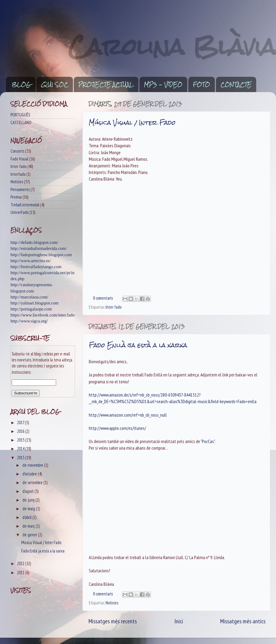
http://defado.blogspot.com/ (34, 242)
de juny (29, 500)
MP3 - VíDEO (163, 85)
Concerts (17, 151)
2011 (21, 572)
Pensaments (20, 189)
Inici (179, 621)
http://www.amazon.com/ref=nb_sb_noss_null (128, 415)
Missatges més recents (113, 621)
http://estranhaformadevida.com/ (39, 248)
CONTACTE (236, 85)
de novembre (33, 465)
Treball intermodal (25, 205)
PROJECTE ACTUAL (106, 85)
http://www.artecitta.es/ (31, 261)
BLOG (21, 85)
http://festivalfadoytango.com (36, 267)
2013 (21, 458)
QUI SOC (55, 85)
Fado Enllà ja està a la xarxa (138, 345)
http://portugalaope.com (31, 309)
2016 (21, 431)
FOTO (201, 85)
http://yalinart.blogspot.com (34, 303)
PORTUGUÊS (20, 115)
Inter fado (114, 307)
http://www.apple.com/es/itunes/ (117, 428)
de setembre (33, 482)
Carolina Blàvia (172, 47)
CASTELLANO (21, 123)
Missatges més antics (243, 621)
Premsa (16, 197)
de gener (30, 535)
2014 (21, 449)
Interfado (18, 174)
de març (29, 526)
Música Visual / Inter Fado (132, 123)
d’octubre (30, 474)
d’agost (28, 491)
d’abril (27, 517)
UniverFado (19, 212)
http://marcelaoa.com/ (29, 297)
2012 (21, 563)
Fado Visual (19, 159)
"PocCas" (208, 441)
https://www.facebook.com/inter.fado (43, 315)
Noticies (112, 603)
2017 (21, 422)
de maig (29, 509)
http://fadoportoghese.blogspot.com (41, 255)
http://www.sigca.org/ (29, 321)
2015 (21, 440)
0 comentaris (103, 298)
